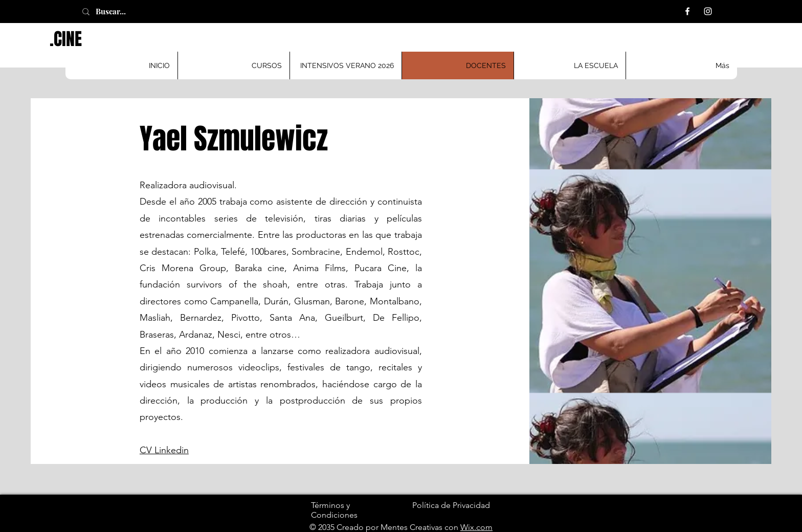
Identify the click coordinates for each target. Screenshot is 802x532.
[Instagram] (708, 11)
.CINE (66, 39)
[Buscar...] (122, 12)
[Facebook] (687, 11)
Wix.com (476, 527)
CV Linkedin (164, 450)
